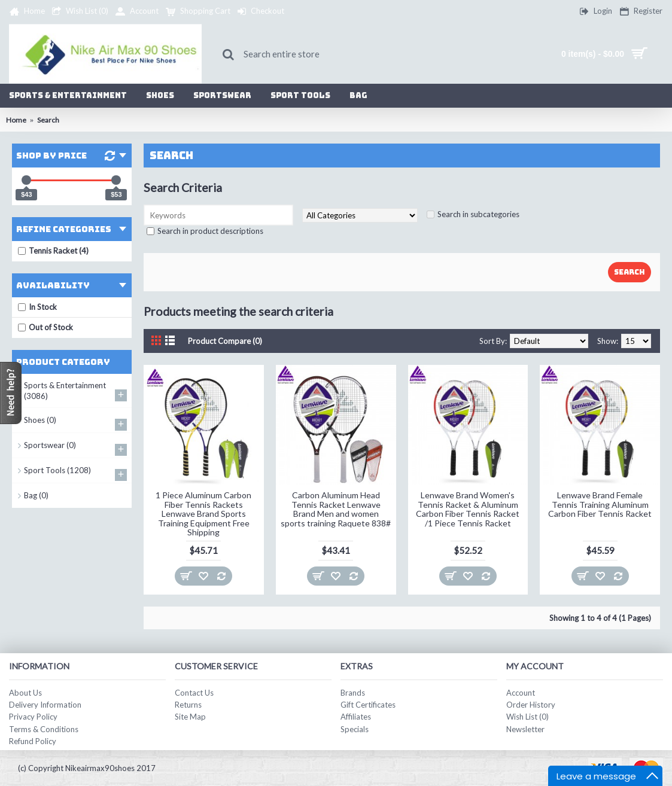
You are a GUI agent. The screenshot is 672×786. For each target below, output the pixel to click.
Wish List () (527, 717)
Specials (355, 729)
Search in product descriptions (210, 231)
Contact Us (194, 693)
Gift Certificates (368, 705)
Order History (531, 705)
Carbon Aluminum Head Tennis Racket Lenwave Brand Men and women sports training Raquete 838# (336, 509)
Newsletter (525, 729)
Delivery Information (45, 705)
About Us (25, 693)
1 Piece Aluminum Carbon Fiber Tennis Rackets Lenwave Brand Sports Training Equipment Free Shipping (203, 514)
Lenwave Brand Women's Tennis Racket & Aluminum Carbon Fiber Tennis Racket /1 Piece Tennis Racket (468, 509)
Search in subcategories (478, 214)
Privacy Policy (33, 717)
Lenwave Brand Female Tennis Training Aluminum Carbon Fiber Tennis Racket (600, 504)
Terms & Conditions (44, 729)
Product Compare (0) (225, 341)
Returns (188, 705)
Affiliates (356, 717)
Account (521, 693)
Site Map (190, 717)
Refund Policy (33, 741)
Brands (353, 693)
